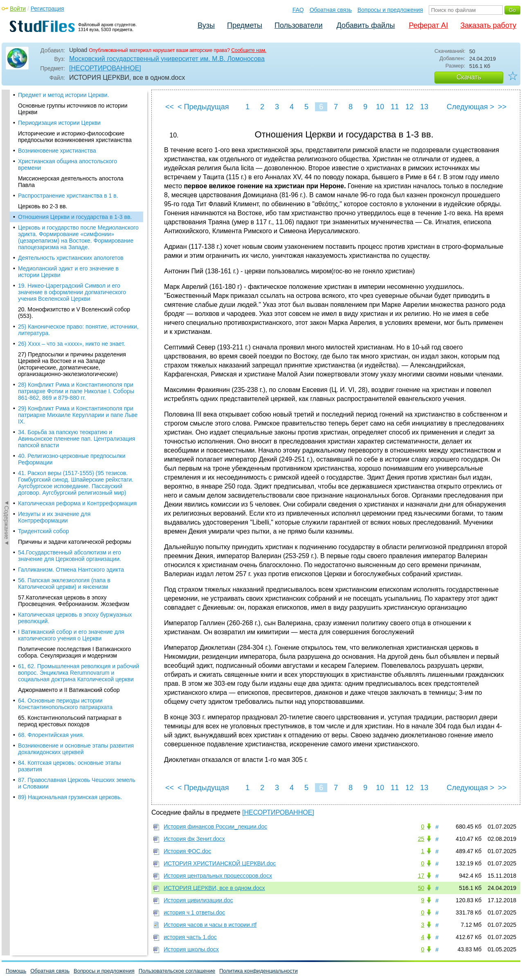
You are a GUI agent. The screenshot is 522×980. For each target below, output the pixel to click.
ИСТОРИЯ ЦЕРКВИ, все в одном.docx (214, 888)
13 (424, 107)
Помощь (16, 971)
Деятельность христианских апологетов (71, 148)
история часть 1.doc (190, 937)
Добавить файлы (366, 25)
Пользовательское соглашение (177, 971)
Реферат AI (428, 25)
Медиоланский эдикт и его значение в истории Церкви (68, 162)
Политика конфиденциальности (259, 971)
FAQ (298, 10)
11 (395, 107)
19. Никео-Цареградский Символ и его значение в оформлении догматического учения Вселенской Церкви (72, 182)
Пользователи (298, 25)
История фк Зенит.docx (194, 839)
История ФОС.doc (187, 851)
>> (502, 107)
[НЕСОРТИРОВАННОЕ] (105, 68)
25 (421, 839)
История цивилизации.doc (198, 900)
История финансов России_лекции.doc (215, 827)
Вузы (206, 25)
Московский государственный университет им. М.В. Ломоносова (167, 59)
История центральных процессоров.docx (218, 876)
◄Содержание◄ (7, 233)
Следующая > (470, 107)
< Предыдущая (203, 107)
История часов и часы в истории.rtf (210, 925)
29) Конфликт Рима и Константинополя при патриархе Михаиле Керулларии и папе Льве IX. (78, 305)
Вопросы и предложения (390, 10)
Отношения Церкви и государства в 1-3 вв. (75, 107)
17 (421, 876)
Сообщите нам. (249, 50)
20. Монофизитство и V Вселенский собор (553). (74, 203)
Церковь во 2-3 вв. (43, 97)
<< (170, 107)
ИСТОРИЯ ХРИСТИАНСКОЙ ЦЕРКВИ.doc (220, 863)
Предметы (245, 25)
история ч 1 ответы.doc (194, 912)
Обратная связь (331, 10)
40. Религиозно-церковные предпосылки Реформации (72, 349)
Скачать (469, 77)
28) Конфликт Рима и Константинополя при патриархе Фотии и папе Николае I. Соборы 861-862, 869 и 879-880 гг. (76, 282)
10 (380, 107)
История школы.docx (191, 949)
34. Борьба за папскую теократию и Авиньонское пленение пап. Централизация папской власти (76, 329)
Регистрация (47, 9)
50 (421, 888)
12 (409, 107)
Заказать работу (488, 25)
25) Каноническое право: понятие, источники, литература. (78, 220)
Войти (18, 9)
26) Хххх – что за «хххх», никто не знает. (72, 234)
